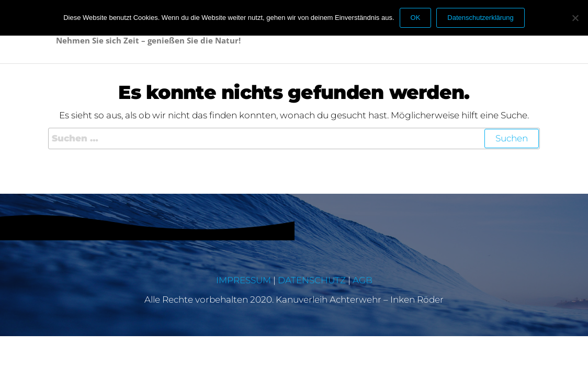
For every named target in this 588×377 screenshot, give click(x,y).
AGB (363, 280)
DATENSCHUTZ (312, 280)
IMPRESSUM (244, 280)
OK (416, 18)
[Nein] (575, 18)
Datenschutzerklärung (480, 18)
